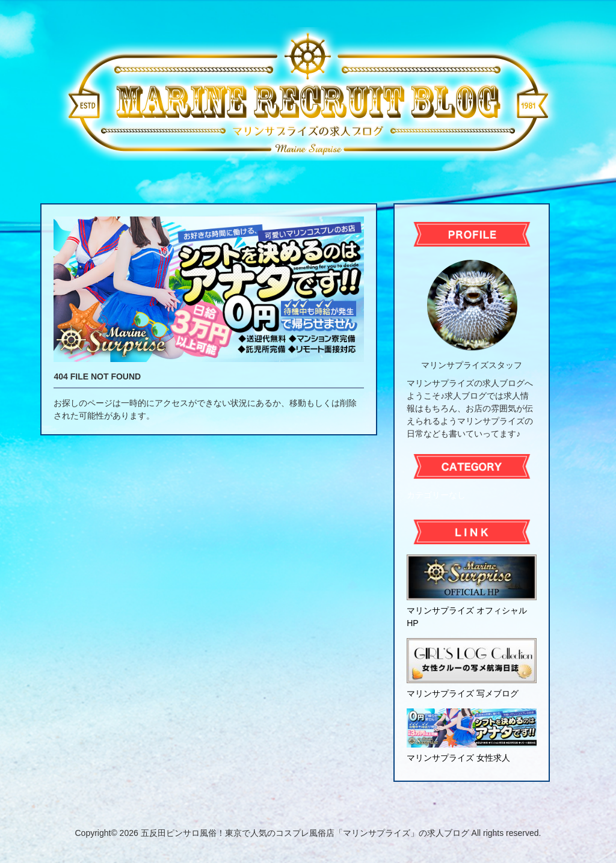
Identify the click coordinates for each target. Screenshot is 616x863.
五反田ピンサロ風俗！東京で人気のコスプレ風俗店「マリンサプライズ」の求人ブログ (305, 833)
